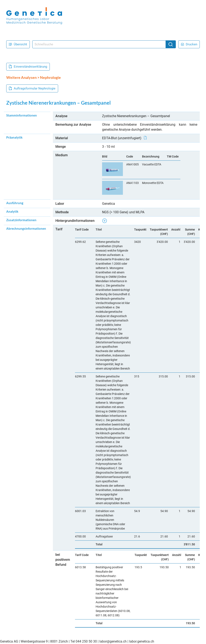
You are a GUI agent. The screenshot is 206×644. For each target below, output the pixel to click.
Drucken (189, 44)
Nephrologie (50, 77)
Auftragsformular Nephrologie (32, 88)
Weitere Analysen (21, 77)
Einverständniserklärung (28, 67)
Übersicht (18, 44)
